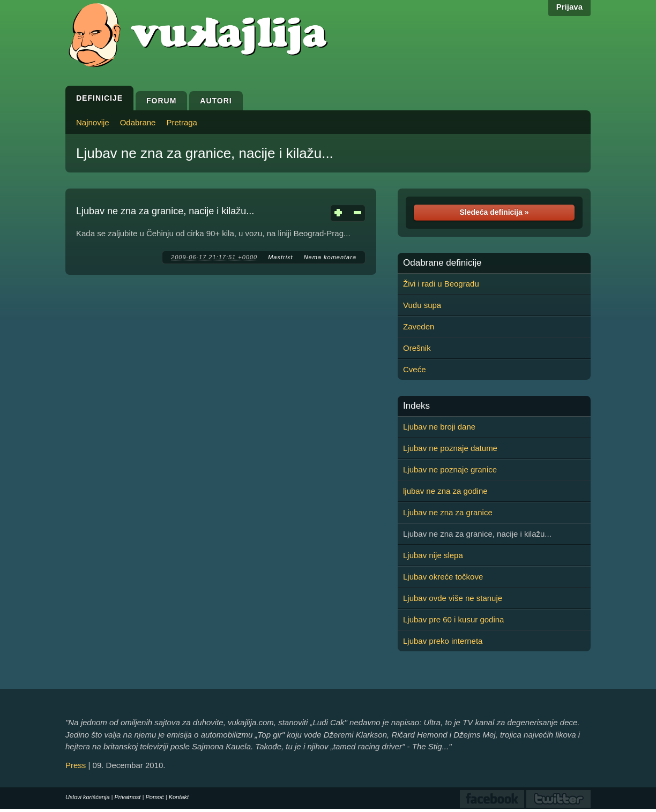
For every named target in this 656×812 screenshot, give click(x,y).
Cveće (415, 369)
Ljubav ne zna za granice (448, 512)
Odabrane (138, 122)
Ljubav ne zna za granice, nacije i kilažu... (205, 153)
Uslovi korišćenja (88, 797)
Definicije (99, 98)
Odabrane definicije (442, 263)
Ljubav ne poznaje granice (450, 469)
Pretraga (182, 122)
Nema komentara (330, 257)
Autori (216, 101)
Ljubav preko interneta (443, 641)
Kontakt (179, 797)
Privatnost (128, 797)
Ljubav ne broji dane (439, 427)
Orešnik (417, 348)
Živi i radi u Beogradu (441, 284)
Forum (161, 101)
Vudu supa (422, 305)
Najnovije (93, 122)
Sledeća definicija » (494, 212)
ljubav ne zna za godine (445, 491)
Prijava (569, 7)
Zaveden (419, 326)
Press (76, 765)
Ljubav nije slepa (433, 555)
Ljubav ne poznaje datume (450, 448)
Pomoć (154, 797)
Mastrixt (281, 257)
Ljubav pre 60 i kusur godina (453, 619)
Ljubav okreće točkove (443, 577)
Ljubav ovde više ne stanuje (453, 598)
